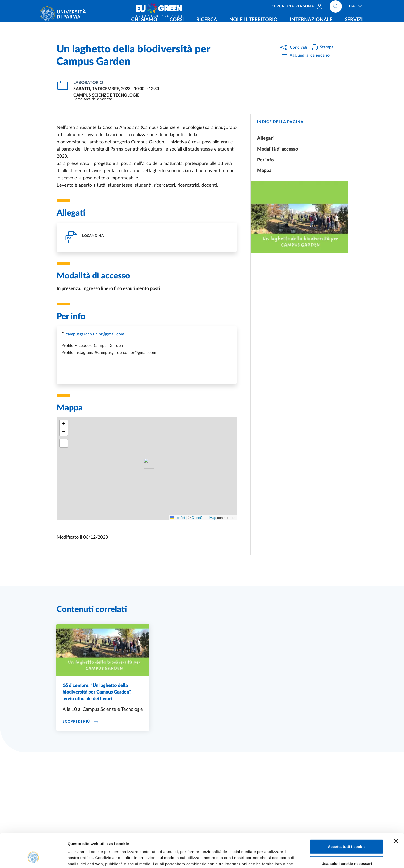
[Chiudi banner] (396, 812)
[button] (64, 424)
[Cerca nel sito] (336, 8)
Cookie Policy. (167, 841)
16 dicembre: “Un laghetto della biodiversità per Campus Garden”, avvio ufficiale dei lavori (97, 692)
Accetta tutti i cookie (347, 817)
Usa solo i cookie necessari (347, 834)
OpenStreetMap (204, 518)
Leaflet (178, 518)
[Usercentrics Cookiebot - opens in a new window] (33, 858)
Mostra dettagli (271, 858)
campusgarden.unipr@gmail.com (95, 334)
